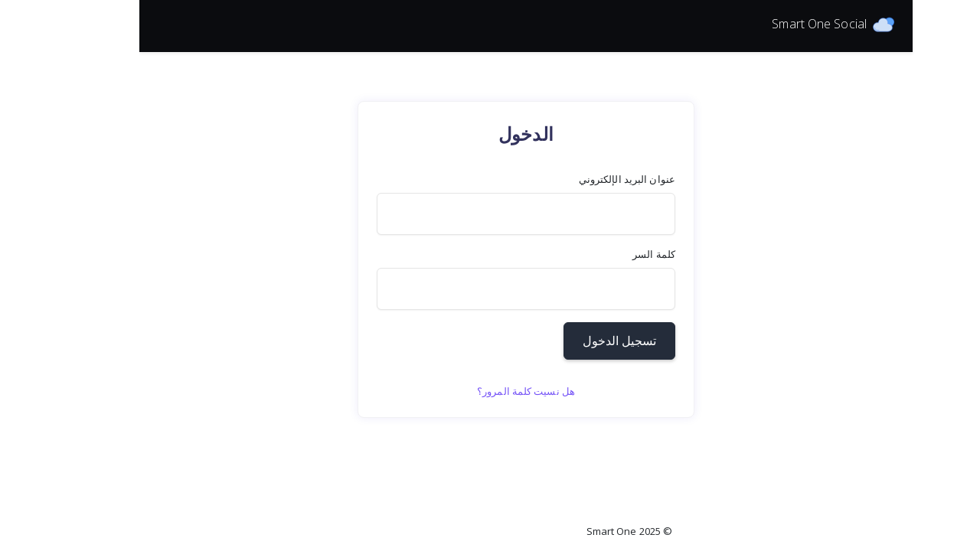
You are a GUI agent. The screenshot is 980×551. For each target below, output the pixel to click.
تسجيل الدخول (480, 341)
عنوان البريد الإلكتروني (488, 179)
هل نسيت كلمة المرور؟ (387, 391)
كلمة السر (514, 254)
